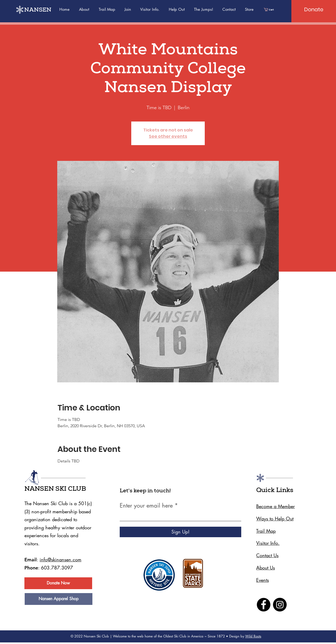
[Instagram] (280, 605)
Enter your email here (146, 505)
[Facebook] (264, 605)
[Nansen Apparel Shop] (59, 599)
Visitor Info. (268, 543)
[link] (270, 10)
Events (262, 580)
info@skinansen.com (61, 559)
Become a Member (275, 506)
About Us (266, 568)
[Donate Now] (58, 583)
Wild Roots (253, 636)
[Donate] (314, 9)
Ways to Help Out (275, 519)
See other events (168, 136)
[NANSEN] (41, 10)
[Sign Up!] (180, 532)
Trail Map (266, 531)
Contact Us (267, 555)
